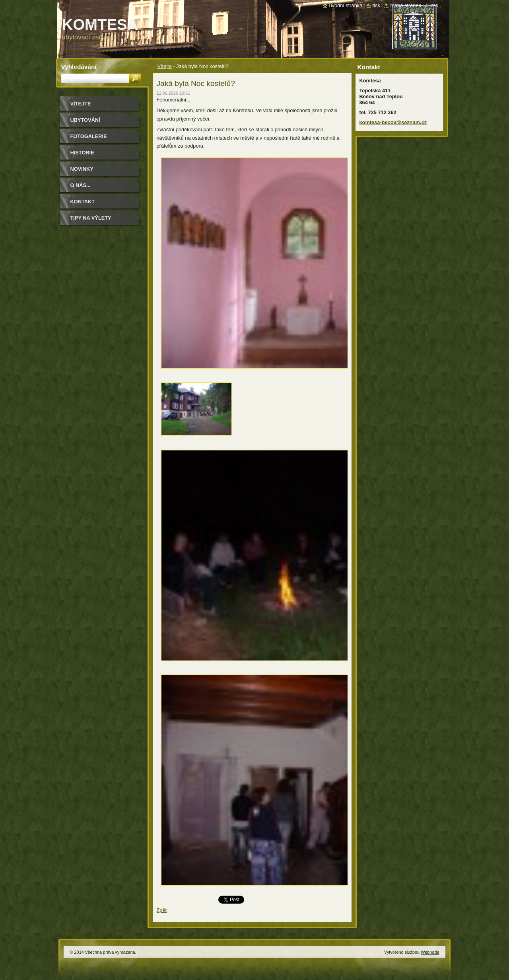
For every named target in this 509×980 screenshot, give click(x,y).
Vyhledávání (79, 67)
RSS (434, 5)
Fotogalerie (89, 136)
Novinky (82, 169)
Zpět (162, 910)
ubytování (85, 120)
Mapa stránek (406, 5)
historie (82, 153)
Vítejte (165, 66)
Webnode (430, 952)
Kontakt (83, 202)
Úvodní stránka (346, 5)
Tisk (376, 5)
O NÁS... (81, 185)
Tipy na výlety (91, 218)
